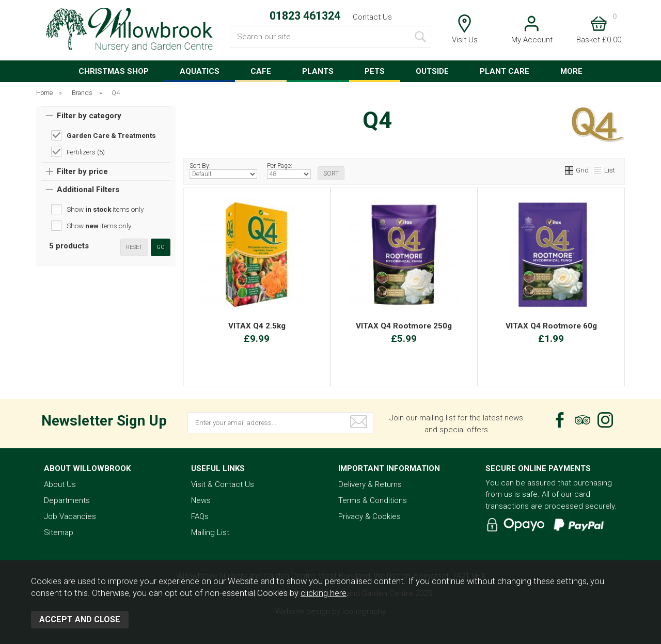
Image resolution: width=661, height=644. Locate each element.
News (201, 500)
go (161, 247)
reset (134, 247)
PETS (375, 71)
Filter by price (82, 171)
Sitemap (59, 532)
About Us (60, 484)
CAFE (261, 71)
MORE (571, 71)
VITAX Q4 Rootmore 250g (404, 326)
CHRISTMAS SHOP (114, 71)
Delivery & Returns (370, 484)
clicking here (324, 593)
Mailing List (210, 532)
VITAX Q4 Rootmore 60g (551, 326)
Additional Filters (88, 190)
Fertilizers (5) (86, 152)
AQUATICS (200, 71)
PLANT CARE (505, 71)
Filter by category (89, 116)
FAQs (200, 516)
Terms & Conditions (373, 500)
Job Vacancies (70, 516)
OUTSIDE (432, 71)
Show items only (105, 209)
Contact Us (372, 17)
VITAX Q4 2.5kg (257, 326)
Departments (67, 500)
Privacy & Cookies (369, 516)
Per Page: (289, 170)
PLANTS (318, 71)
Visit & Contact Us (223, 484)
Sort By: (223, 170)
